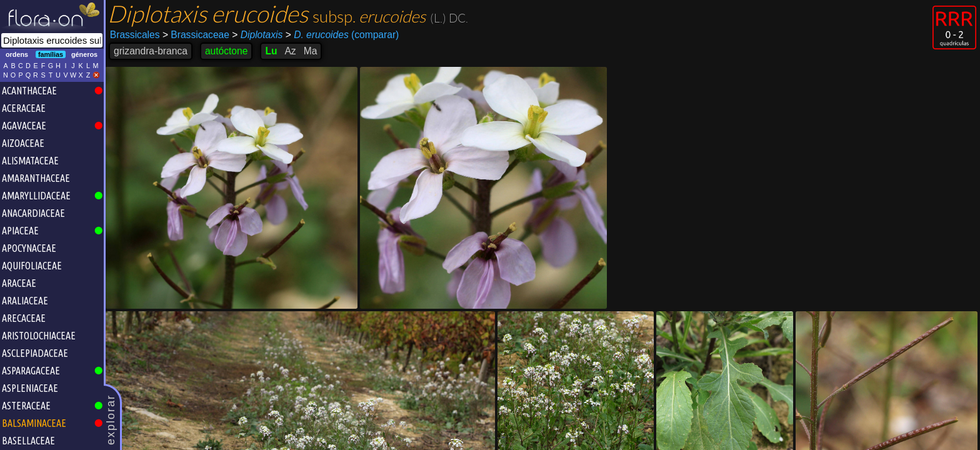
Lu (271, 51)
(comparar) (342, 35)
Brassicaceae (196, 35)
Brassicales (135, 35)
